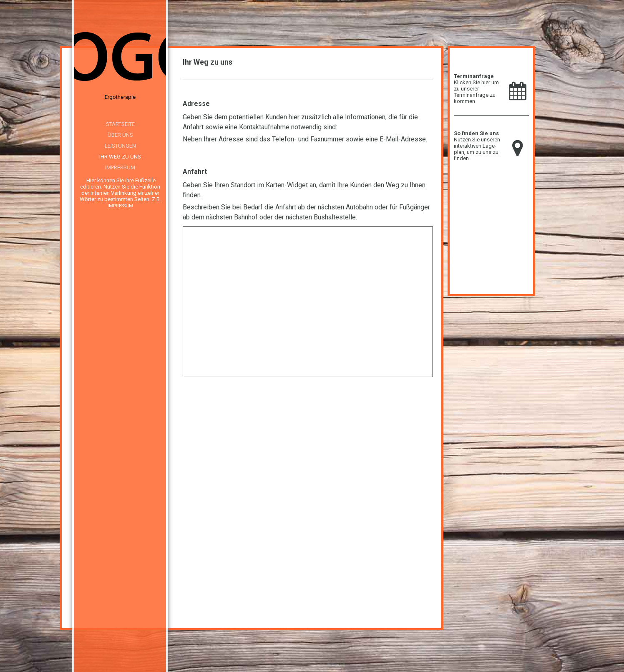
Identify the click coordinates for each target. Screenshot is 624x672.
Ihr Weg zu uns (120, 157)
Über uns (120, 135)
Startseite (120, 124)
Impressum (120, 167)
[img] (120, 58)
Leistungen (120, 146)
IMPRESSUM (120, 206)
